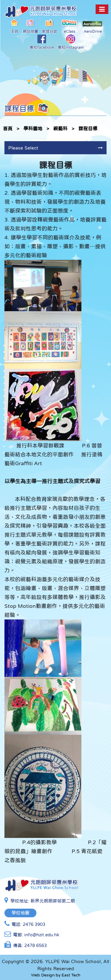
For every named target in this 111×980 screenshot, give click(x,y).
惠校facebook (42, 42)
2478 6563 (36, 945)
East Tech (71, 975)
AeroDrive (93, 27)
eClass (70, 26)
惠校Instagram (71, 42)
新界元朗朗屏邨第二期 (53, 901)
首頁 (8, 128)
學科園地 (33, 128)
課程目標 (88, 128)
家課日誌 (49, 26)
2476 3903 (34, 924)
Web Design (43, 975)
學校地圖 (20, 913)
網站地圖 (30, 26)
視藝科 (60, 128)
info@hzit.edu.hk (42, 935)
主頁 (15, 26)
